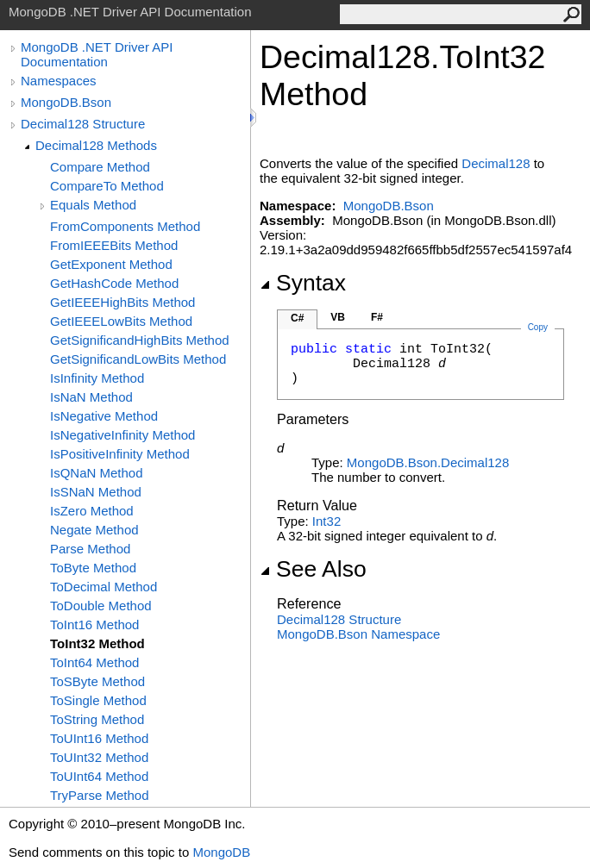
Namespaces (59, 81)
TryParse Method (100, 795)
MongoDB (221, 852)
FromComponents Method (125, 226)
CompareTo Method (107, 186)
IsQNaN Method (97, 473)
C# (297, 318)
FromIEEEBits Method (114, 245)
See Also (313, 569)
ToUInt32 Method (99, 757)
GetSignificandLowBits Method (138, 359)
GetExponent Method (111, 264)
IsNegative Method (104, 416)
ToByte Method (93, 568)
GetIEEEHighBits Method (122, 302)
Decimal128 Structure (83, 124)
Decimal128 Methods (96, 145)
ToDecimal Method (104, 587)
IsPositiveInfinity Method (120, 454)
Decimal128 (496, 163)
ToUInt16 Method (99, 738)
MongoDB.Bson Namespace (358, 634)
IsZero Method (92, 511)
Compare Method (100, 167)
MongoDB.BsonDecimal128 (428, 462)
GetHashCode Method (114, 283)
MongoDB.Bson (66, 102)
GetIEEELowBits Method (121, 321)
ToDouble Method (101, 606)
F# (377, 317)
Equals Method (93, 205)
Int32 (326, 521)
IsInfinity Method (97, 378)
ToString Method (97, 719)
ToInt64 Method (94, 662)
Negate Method (94, 530)
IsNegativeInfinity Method (122, 435)
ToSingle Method (98, 700)
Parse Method (90, 549)
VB (338, 317)
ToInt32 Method (97, 643)
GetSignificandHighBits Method (140, 340)
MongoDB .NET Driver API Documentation (97, 54)
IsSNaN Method (96, 492)
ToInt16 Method (94, 624)
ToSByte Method (97, 681)
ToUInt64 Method (99, 776)
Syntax (303, 283)
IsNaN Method (91, 397)
